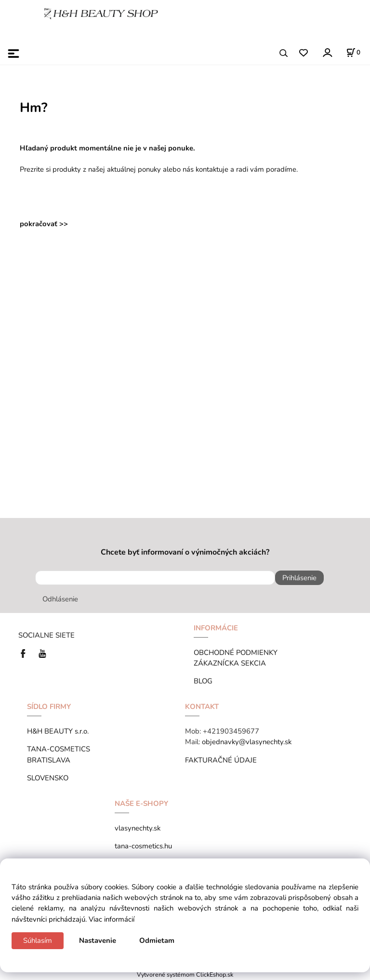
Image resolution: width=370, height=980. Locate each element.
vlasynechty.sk (138, 828)
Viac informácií (112, 919)
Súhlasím (38, 940)
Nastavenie (98, 940)
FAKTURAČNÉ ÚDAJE (221, 760)
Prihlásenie (299, 578)
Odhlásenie (60, 599)
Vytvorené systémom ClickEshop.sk (185, 974)
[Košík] (353, 53)
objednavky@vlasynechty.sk (247, 742)
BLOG (203, 681)
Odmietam (157, 940)
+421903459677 (231, 731)
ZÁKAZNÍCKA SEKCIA (232, 663)
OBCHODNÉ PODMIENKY (236, 653)
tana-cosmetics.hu (143, 846)
